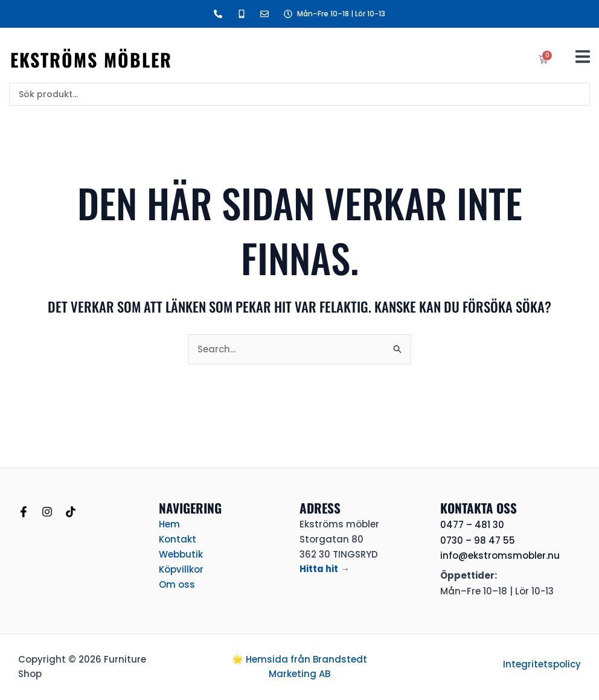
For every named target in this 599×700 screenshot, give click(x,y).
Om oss (177, 584)
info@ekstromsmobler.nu (500, 555)
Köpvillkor (181, 569)
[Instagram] (47, 512)
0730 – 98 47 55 (478, 540)
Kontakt (178, 539)
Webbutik (181, 554)
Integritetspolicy (542, 664)
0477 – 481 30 (472, 525)
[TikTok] (71, 512)
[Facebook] (24, 512)
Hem (169, 524)
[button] (582, 56)
